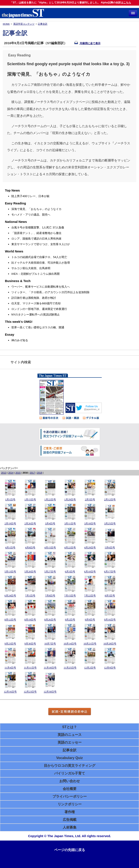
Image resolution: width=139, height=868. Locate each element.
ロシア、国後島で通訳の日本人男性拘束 (36, 239)
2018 (39, 473)
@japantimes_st (92, 409)
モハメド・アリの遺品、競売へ (31, 215)
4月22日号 (70, 548)
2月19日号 (10, 524)
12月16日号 (10, 692)
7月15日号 (70, 596)
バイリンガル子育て (70, 773)
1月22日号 (50, 500)
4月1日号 (10, 548)
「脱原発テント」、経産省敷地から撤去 (36, 233)
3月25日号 (110, 524)
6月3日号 (70, 572)
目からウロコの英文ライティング (70, 766)
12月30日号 (50, 692)
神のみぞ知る (20, 340)
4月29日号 (90, 548)
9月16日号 (110, 620)
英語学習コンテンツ (24, 24)
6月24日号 (10, 596)
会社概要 (70, 789)
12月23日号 (30, 692)
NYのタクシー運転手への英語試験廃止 (36, 315)
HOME (6, 24)
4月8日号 (30, 548)
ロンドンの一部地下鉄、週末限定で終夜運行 (39, 309)
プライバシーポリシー (70, 796)
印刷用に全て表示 (87, 43)
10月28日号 (110, 644)
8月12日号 (10, 620)
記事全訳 (43, 24)
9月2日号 (70, 620)
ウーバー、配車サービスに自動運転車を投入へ (41, 287)
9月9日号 (90, 620)
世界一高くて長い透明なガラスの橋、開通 (38, 327)
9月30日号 (30, 644)
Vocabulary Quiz (69, 758)
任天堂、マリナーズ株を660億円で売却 (36, 303)
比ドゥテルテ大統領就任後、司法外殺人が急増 (41, 263)
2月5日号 (90, 500)
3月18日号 (90, 524)
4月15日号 (50, 548)
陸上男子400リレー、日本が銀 (30, 196)
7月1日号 (30, 596)
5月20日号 (30, 572)
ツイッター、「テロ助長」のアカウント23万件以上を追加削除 (50, 292)
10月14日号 (70, 644)
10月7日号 (50, 644)
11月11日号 (30, 668)
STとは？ (69, 727)
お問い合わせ (70, 781)
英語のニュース (70, 735)
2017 (32, 473)
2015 (18, 473)
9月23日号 (10, 644)
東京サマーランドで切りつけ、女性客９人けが (41, 244)
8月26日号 (50, 620)
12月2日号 (90, 668)
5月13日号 (10, 572)
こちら (127, 3)
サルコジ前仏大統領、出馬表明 (31, 268)
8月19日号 (30, 620)
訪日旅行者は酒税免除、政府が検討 (34, 298)
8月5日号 (110, 596)
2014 (11, 473)
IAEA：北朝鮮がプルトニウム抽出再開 (35, 274)
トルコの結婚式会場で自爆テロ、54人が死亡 (39, 257)
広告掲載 (70, 820)
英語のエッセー (70, 742)
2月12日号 (110, 500)
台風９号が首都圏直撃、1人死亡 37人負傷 (38, 227)
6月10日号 (90, 572)
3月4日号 (50, 524)
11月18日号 (50, 668)
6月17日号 (110, 572)
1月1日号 (10, 500)
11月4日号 (10, 668)
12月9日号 (110, 668)
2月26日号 (30, 524)
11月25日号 (70, 668)
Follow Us (92, 406)
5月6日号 (110, 548)
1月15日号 (30, 500)
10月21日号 (90, 644)
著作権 (70, 812)
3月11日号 (70, 524)
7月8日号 (50, 596)
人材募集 (70, 827)
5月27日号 (50, 572)
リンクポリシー (70, 804)
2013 (4, 473)
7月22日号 (90, 596)
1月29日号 (70, 500)
